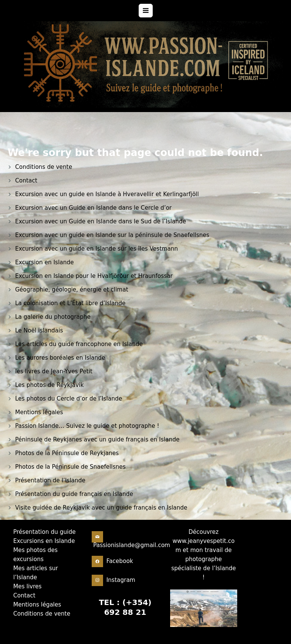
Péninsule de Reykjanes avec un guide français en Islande (97, 440)
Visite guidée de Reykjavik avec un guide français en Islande (101, 508)
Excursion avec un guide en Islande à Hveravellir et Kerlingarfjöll (107, 194)
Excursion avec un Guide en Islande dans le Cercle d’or (93, 208)
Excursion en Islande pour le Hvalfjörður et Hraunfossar (94, 276)
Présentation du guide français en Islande (74, 494)
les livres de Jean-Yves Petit (54, 371)
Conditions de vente (44, 167)
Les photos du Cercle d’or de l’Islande (69, 399)
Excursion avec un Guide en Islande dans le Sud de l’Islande (101, 221)
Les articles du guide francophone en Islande (79, 344)
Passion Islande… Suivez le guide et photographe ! (87, 426)
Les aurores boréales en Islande (60, 358)
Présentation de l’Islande (50, 480)
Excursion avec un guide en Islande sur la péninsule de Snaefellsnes (112, 235)
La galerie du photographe (53, 317)
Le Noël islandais (39, 331)
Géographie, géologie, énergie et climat (72, 290)
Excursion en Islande (45, 262)
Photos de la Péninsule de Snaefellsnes (70, 467)
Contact (26, 181)
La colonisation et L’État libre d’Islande (70, 303)
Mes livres (27, 605)
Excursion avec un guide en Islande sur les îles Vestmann (97, 249)
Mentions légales (39, 412)
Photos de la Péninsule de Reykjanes (67, 453)
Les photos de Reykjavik (49, 385)
